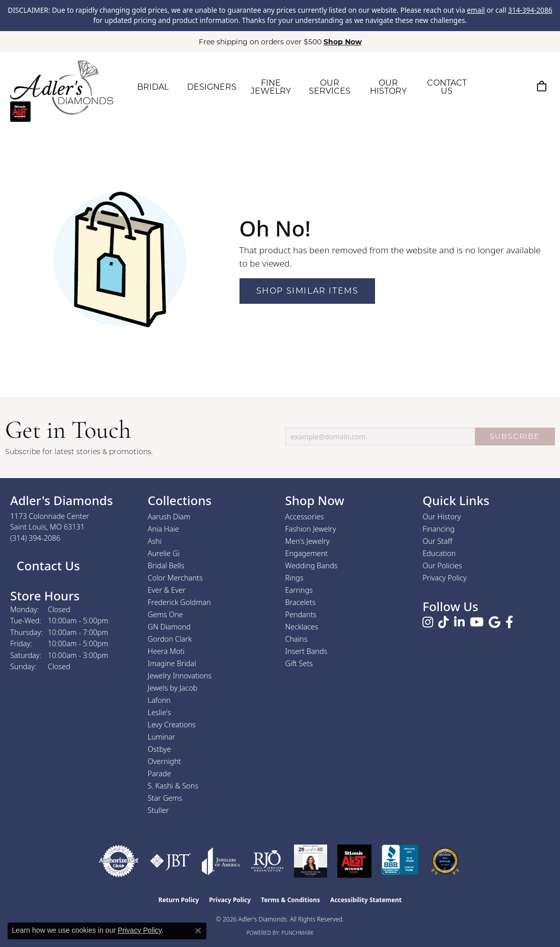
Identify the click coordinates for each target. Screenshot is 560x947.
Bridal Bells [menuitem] (166, 565)
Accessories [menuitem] (305, 517)
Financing (438, 529)
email (476, 10)
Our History (442, 517)
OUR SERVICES (330, 87)
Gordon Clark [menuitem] (170, 639)
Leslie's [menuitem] (159, 712)
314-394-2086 (530, 10)
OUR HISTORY (388, 87)
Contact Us (47, 565)
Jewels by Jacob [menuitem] (173, 688)
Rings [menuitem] (295, 578)
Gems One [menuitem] (165, 614)
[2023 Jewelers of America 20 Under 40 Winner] (311, 861)
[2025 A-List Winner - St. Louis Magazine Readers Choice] (354, 861)
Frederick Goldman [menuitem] (179, 602)
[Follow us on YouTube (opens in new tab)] (477, 622)
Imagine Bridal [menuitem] (172, 663)
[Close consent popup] (198, 931)
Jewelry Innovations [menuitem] (180, 676)
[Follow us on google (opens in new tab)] (495, 622)
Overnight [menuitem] (164, 761)
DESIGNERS (212, 87)
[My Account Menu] (517, 86)
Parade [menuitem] (159, 773)
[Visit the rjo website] (267, 861)
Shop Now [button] (343, 42)
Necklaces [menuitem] (302, 627)
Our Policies (442, 565)
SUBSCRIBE (515, 436)
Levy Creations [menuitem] (172, 725)
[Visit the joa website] (221, 861)
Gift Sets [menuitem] (299, 663)
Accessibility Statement (366, 900)
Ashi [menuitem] (155, 541)
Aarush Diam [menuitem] (169, 517)
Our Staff (437, 541)
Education (439, 553)
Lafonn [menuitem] (159, 700)
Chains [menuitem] (297, 639)
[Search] (493, 86)
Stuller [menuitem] (158, 810)
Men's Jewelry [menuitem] (308, 541)
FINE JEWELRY (271, 87)
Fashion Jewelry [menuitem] (311, 529)
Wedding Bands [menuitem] (312, 565)
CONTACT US (447, 87)
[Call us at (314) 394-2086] (35, 538)
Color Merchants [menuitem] (175, 578)
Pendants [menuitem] (301, 614)
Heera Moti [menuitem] (166, 651)
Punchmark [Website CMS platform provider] (298, 933)
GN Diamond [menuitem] (169, 627)
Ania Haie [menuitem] (164, 529)
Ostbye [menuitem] (159, 749)
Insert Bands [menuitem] (306, 651)
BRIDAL (153, 87)
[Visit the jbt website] (170, 861)
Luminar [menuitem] (162, 737)
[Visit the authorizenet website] (119, 861)
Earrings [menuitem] (299, 590)
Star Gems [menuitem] (165, 798)
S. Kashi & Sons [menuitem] (173, 786)
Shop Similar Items (308, 291)
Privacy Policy (445, 578)
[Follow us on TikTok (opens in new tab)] (444, 622)
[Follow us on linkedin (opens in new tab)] (459, 622)
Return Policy (179, 900)
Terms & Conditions (290, 900)
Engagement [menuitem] (307, 553)
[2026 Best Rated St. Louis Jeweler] (445, 861)
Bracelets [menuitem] (301, 602)
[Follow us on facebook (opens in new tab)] (509, 622)
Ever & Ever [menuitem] (167, 590)
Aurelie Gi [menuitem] (164, 553)
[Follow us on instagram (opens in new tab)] (428, 622)
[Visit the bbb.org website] (400, 861)
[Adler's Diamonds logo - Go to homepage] (62, 87)
